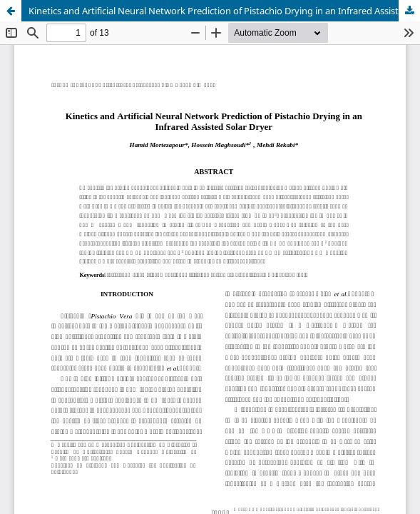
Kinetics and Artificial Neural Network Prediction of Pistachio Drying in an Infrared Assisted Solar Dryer (224, 11)
